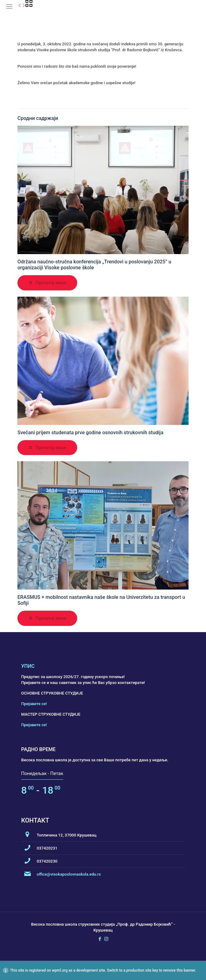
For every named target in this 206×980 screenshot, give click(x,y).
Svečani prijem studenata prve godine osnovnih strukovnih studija (90, 433)
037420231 (47, 848)
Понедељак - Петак (42, 773)
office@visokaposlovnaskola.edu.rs (69, 874)
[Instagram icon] (106, 939)
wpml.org (60, 970)
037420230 (47, 861)
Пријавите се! (34, 704)
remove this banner (179, 970)
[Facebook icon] (100, 939)
